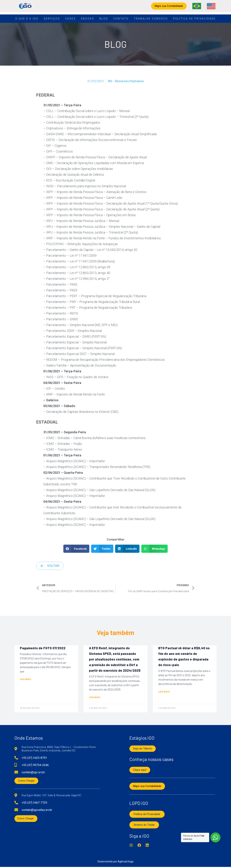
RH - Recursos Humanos (126, 81)
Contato (121, 19)
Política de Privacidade (194, 19)
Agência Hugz (126, 863)
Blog (104, 19)
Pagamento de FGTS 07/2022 (43, 648)
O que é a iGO (27, 19)
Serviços (52, 19)
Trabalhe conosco (151, 19)
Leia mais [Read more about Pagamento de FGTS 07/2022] (25, 680)
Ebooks (88, 19)
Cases (70, 19)
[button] (76, 549)
